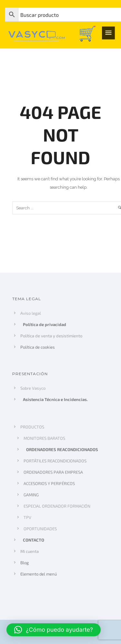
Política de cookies (38, 347)
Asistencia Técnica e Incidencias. (56, 399)
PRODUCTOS (32, 427)
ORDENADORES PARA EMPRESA (53, 472)
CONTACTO (34, 540)
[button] (54, 630)
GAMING (31, 495)
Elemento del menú (39, 574)
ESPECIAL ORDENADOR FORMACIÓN (57, 506)
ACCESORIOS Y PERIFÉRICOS (49, 483)
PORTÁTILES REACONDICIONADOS (55, 461)
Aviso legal (31, 313)
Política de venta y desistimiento (51, 336)
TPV (27, 517)
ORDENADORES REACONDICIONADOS (62, 449)
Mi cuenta (30, 551)
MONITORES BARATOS (44, 438)
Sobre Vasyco (33, 388)
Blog (25, 563)
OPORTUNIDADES (40, 529)
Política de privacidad (45, 324)
